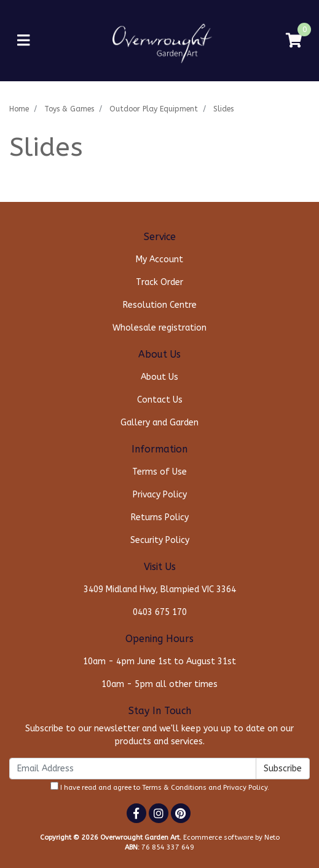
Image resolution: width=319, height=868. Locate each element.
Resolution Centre (160, 305)
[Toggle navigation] (23, 41)
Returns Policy (160, 517)
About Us (159, 377)
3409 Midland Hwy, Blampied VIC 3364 (160, 589)
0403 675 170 (160, 612)
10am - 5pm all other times (159, 684)
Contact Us (160, 400)
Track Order (159, 282)
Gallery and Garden (159, 423)
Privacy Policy (160, 495)
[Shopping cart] (294, 41)
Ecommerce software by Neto (231, 838)
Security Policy (160, 540)
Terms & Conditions (174, 788)
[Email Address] (133, 769)
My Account (159, 259)
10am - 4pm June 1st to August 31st (159, 661)
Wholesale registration (159, 328)
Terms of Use (159, 472)
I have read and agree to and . (160, 787)
